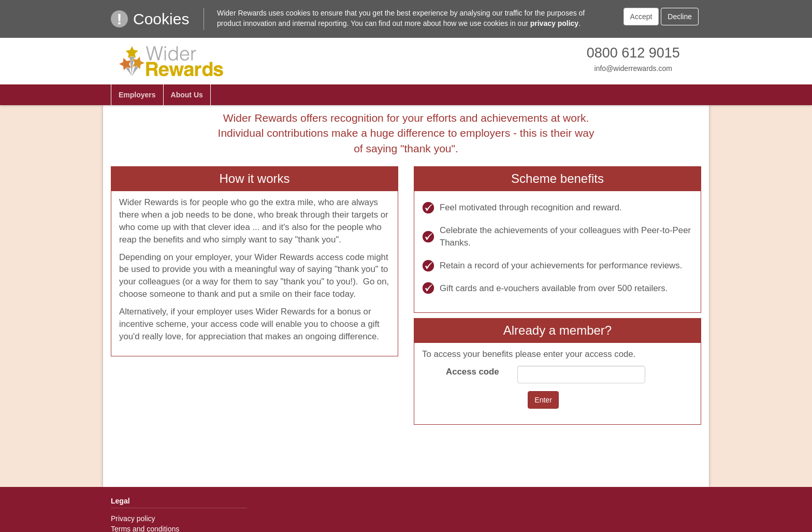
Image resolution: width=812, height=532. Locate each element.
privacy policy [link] (554, 23)
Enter (543, 400)
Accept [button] (641, 17)
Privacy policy (133, 519)
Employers (137, 95)
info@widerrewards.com (633, 68)
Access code (473, 372)
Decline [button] (680, 17)
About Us (187, 95)
